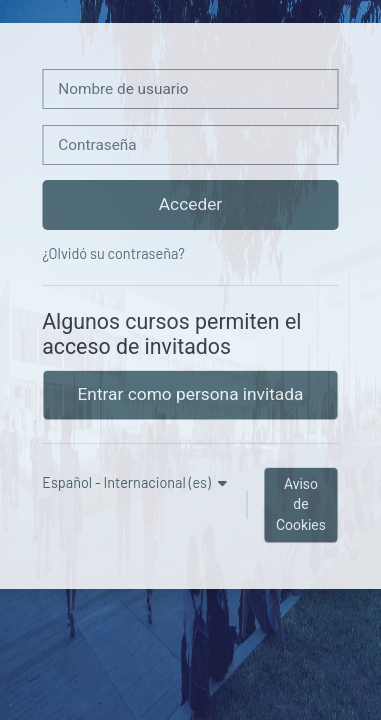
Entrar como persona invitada (191, 394)
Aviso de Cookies (301, 505)
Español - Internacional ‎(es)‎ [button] (128, 482)
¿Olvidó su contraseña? (113, 253)
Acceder (190, 204)
